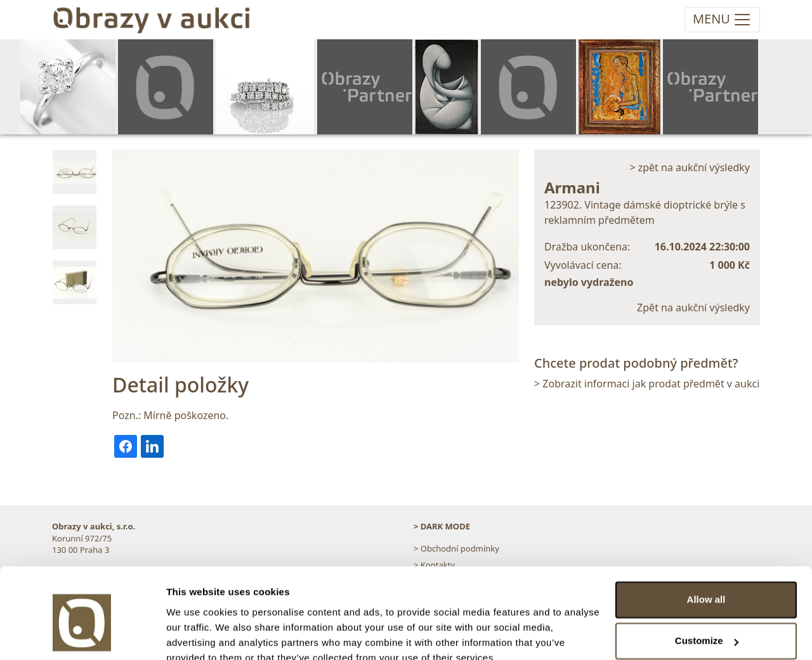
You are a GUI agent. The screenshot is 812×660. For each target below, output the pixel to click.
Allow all (706, 542)
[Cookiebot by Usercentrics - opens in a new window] (82, 635)
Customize (707, 583)
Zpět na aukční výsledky (693, 307)
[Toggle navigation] (722, 20)
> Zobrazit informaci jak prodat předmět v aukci (647, 384)
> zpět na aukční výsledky (690, 167)
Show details (196, 635)
